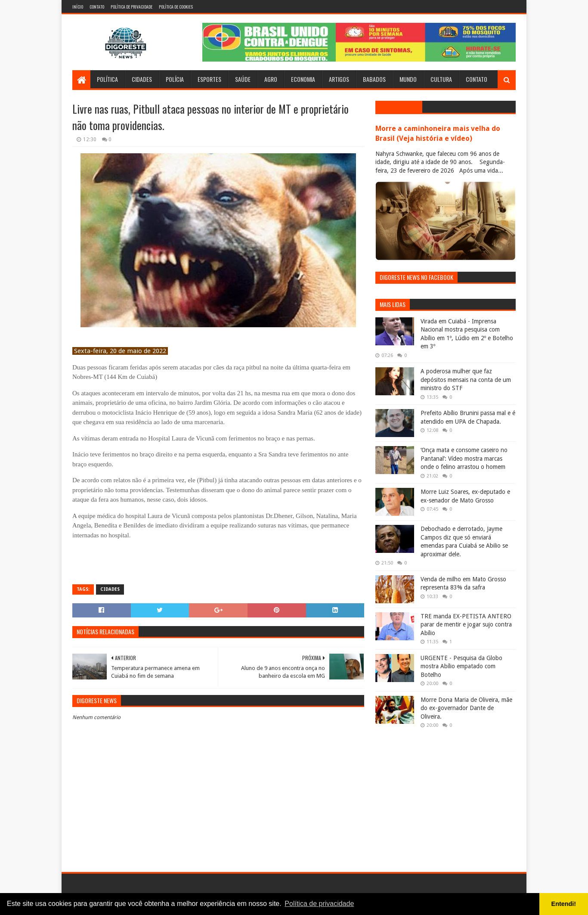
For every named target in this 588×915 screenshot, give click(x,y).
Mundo (408, 79)
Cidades (142, 79)
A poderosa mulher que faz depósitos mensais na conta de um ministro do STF (466, 380)
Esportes (209, 79)
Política (107, 79)
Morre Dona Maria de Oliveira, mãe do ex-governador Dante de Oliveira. (466, 708)
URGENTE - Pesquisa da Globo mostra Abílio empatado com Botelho (461, 666)
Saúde (243, 79)
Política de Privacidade (132, 7)
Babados (374, 79)
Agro (271, 79)
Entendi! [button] (564, 904)
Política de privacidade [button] (319, 904)
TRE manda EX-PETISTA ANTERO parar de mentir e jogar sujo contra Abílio (466, 625)
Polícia (175, 79)
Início (78, 7)
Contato (97, 7)
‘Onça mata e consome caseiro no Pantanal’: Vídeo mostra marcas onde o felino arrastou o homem (464, 458)
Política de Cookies (176, 7)
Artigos (339, 79)
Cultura (441, 79)
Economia (303, 79)
